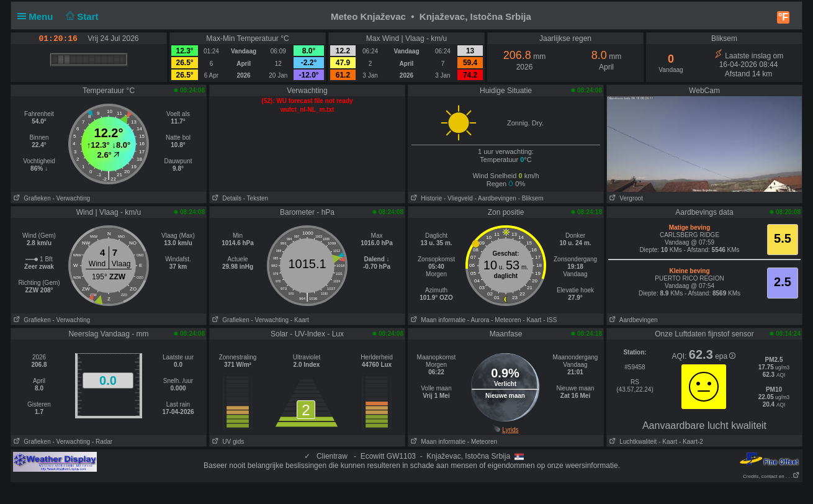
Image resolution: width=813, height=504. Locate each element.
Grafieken (31, 198)
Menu (38, 16)
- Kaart (300, 320)
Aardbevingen (632, 320)
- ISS (550, 320)
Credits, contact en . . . (771, 476)
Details (226, 198)
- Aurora (478, 320)
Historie (425, 198)
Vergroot (625, 198)
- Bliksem (531, 198)
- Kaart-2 (690, 442)
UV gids (227, 442)
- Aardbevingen (496, 198)
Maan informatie (437, 320)
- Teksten (256, 198)
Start (81, 16)
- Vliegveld (458, 198)
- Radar (102, 442)
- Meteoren (506, 320)
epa (725, 356)
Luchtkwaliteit (632, 442)
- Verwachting (71, 198)
